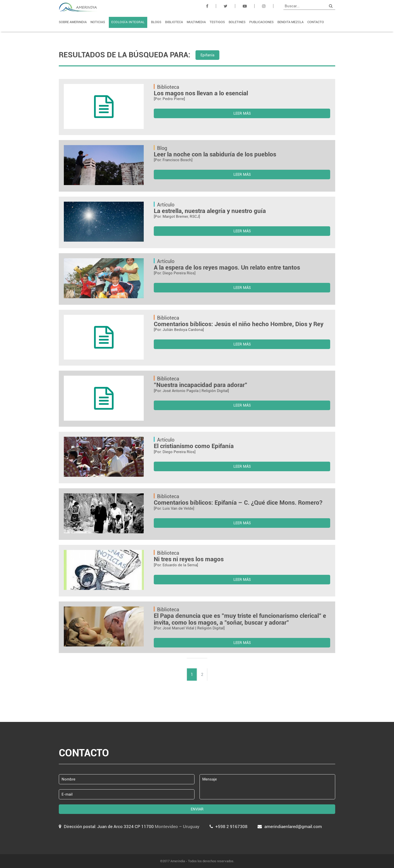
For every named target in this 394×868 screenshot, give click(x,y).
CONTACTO (316, 22)
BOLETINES (237, 22)
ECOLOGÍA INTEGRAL (128, 22)
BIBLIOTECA (174, 22)
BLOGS (156, 22)
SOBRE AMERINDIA (73, 22)
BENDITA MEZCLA (290, 22)
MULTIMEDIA (196, 22)
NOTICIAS (98, 22)
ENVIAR (197, 809)
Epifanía (207, 55)
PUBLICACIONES (261, 22)
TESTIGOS (217, 22)
